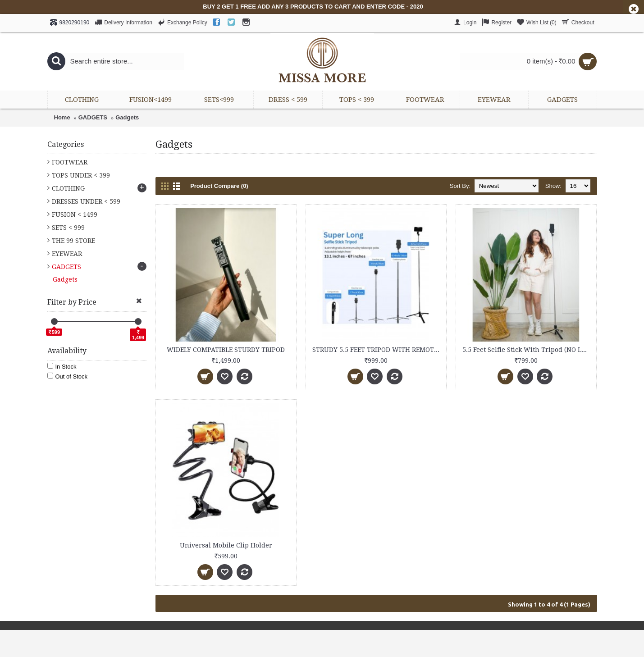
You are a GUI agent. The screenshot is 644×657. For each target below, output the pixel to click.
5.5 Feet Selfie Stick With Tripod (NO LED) (527, 350)
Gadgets (127, 117)
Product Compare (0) (219, 186)
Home (62, 117)
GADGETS (93, 117)
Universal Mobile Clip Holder (226, 545)
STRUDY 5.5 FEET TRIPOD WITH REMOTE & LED (378, 350)
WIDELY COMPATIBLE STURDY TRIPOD (226, 350)
